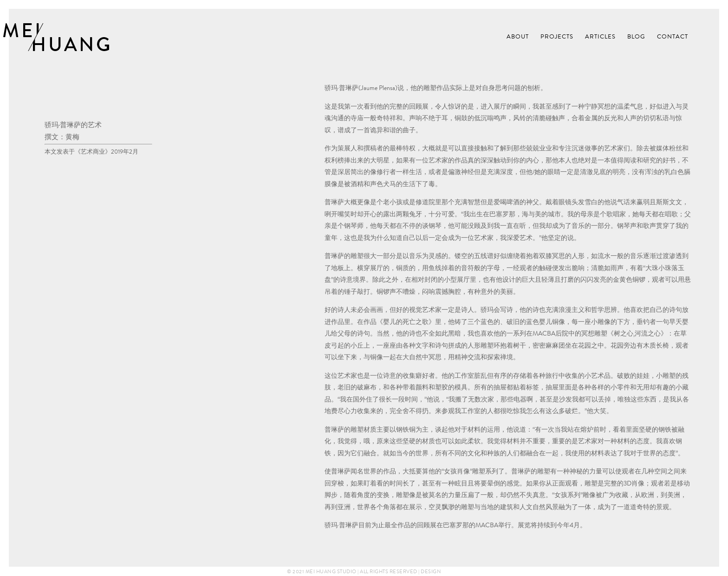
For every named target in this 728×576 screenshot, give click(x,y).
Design (431, 571)
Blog (636, 37)
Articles (600, 37)
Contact (673, 37)
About (518, 37)
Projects (557, 37)
